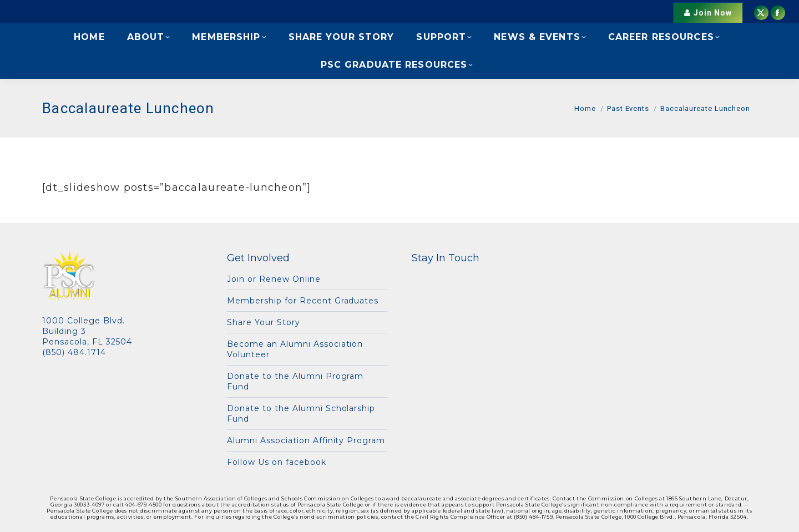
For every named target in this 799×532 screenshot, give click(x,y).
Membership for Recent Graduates (303, 301)
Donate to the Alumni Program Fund (295, 381)
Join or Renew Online (274, 279)
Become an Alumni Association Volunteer (295, 349)
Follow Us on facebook (277, 462)
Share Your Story (264, 322)
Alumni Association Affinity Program (306, 440)
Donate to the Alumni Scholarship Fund (301, 414)
